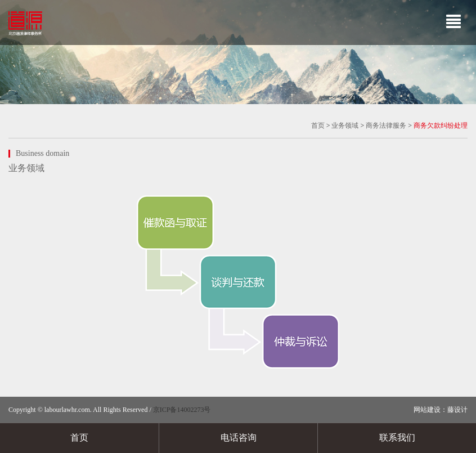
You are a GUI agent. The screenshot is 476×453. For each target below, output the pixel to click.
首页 (318, 125)
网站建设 (427, 410)
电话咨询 (239, 438)
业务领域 (345, 125)
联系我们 (397, 438)
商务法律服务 (386, 125)
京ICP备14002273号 (182, 410)
